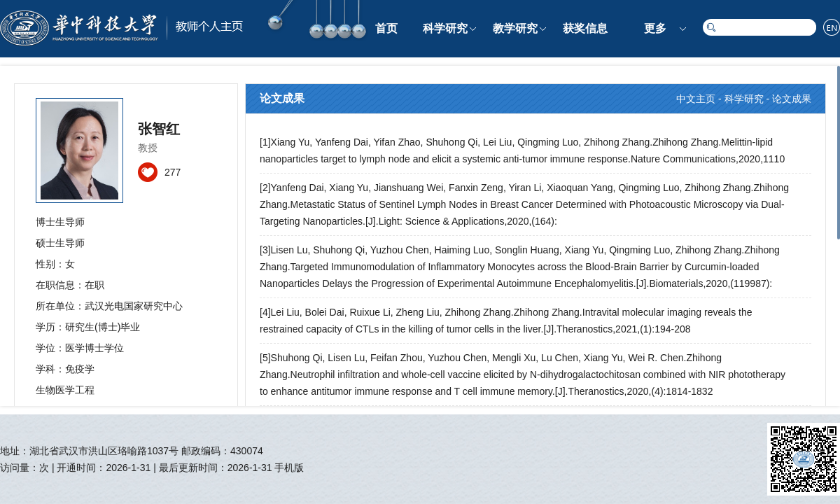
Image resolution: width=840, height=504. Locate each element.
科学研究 (445, 28)
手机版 (289, 468)
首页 (386, 28)
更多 (655, 28)
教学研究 (515, 28)
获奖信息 (585, 28)
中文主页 (696, 99)
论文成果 (792, 99)
